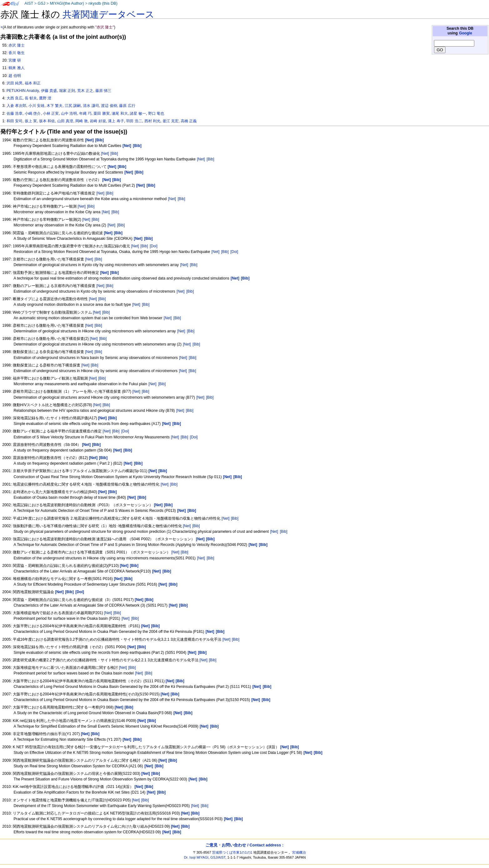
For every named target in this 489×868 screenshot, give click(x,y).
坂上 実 (31, 121)
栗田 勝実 (101, 114)
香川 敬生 (16, 53)
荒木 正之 (85, 91)
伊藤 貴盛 (49, 91)
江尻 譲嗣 (73, 106)
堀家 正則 (67, 91)
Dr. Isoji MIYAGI (196, 857)
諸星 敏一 (138, 114)
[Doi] (154, 246)
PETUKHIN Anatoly (23, 91)
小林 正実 (51, 114)
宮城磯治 (299, 852)
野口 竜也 (156, 114)
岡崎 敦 (81, 121)
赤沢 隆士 (16, 45)
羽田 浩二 (134, 121)
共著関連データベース (108, 14)
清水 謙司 (91, 106)
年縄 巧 (85, 114)
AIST (29, 3)
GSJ (41, 3)
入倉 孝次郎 (16, 106)
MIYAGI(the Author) (67, 3)
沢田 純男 (15, 83)
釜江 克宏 (171, 121)
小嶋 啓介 (33, 114)
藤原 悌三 (103, 91)
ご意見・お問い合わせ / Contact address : (244, 845)
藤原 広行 (127, 106)
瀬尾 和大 (120, 114)
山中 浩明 (69, 114)
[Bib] (114, 154)
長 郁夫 (31, 98)
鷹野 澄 (45, 98)
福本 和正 (33, 83)
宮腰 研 (15, 60)
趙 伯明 (15, 76)
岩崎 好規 (98, 121)
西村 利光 (152, 121)
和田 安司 (15, 121)
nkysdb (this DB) (103, 3)
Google (466, 33)
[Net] (105, 154)
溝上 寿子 (116, 121)
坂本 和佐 (47, 121)
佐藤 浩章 (15, 114)
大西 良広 (15, 98)
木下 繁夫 (55, 106)
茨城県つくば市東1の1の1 (232, 852)
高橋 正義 (189, 121)
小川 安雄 (36, 106)
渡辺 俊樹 (109, 106)
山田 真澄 (65, 121)
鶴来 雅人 (16, 68)
